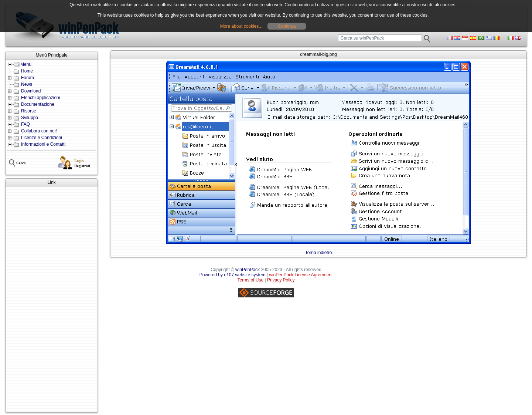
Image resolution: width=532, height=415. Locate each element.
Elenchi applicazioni (40, 98)
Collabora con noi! (39, 131)
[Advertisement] (52, 300)
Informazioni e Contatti (43, 144)
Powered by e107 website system (233, 275)
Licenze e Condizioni (42, 138)
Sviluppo (30, 118)
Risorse (29, 111)
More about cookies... (241, 26)
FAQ (25, 124)
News (27, 84)
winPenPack (248, 270)
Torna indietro (319, 253)
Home (27, 71)
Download (31, 91)
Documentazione (38, 104)
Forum (28, 78)
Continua (287, 26)
